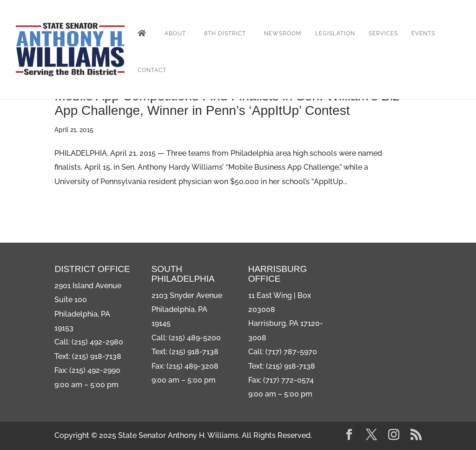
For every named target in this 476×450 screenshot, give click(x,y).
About (175, 33)
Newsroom (283, 33)
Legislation (335, 33)
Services (383, 33)
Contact (152, 70)
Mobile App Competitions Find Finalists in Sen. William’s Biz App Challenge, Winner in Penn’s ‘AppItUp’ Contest (227, 103)
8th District (225, 33)
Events (423, 33)
